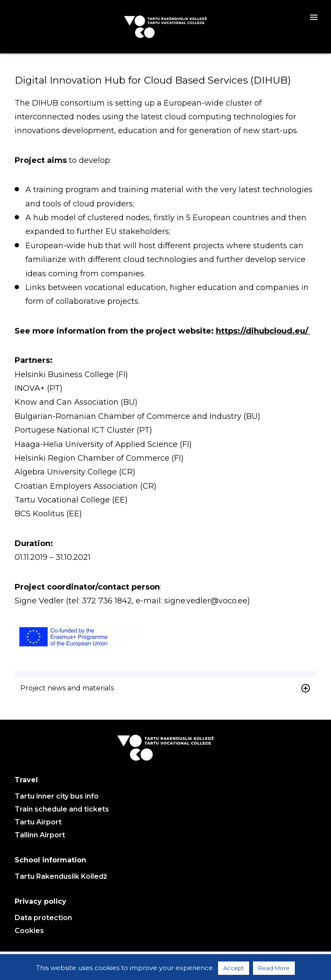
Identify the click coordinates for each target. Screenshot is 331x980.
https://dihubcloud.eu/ (263, 331)
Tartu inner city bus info (57, 796)
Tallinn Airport (40, 835)
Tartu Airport (38, 822)
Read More (274, 968)
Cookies (29, 931)
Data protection (43, 918)
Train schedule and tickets (62, 809)
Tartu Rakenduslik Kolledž (61, 876)
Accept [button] (234, 968)
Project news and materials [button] (165, 688)
